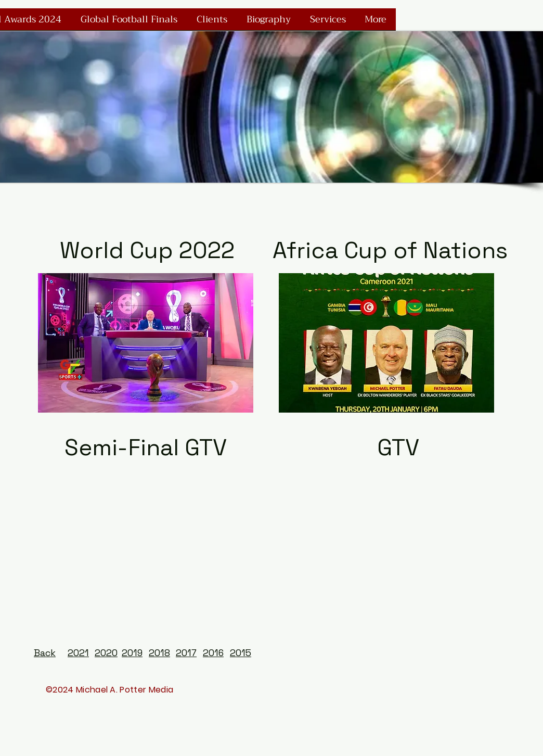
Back (45, 653)
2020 (106, 653)
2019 (132, 653)
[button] (146, 343)
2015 (241, 653)
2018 (159, 653)
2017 (186, 653)
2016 (213, 653)
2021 (78, 653)
